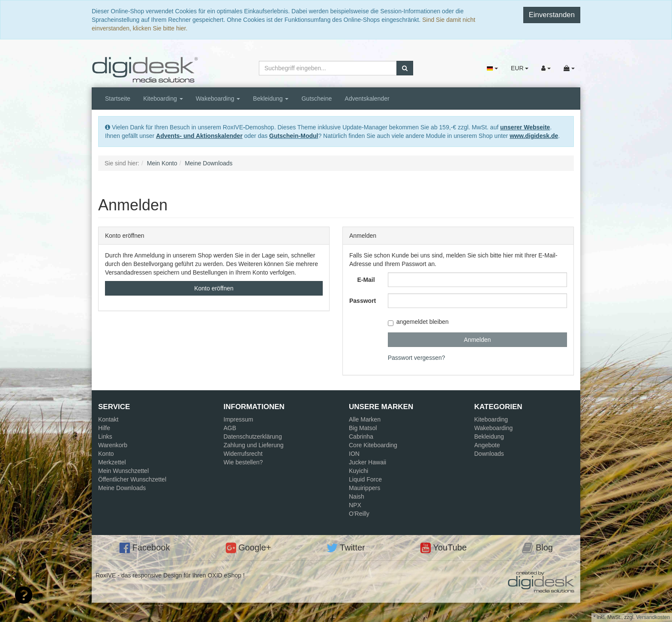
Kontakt (108, 419)
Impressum (238, 419)
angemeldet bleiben (418, 322)
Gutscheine (316, 99)
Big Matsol (363, 428)
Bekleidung (271, 99)
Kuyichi (358, 471)
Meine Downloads (122, 488)
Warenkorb (113, 445)
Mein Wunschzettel (123, 471)
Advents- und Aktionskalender (199, 136)
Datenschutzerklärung (253, 437)
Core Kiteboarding (373, 445)
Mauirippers (364, 488)
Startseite (118, 99)
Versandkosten (653, 617)
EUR (520, 68)
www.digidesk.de (534, 136)
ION (354, 454)
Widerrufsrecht (243, 454)
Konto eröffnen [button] (214, 288)
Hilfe (104, 428)
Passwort (363, 301)
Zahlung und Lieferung (254, 445)
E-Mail (366, 280)
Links (105, 437)
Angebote (487, 445)
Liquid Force (365, 479)
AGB (230, 428)
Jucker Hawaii (367, 462)
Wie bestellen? (243, 462)
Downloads (489, 454)
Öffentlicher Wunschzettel (132, 479)
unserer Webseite (525, 127)
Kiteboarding (163, 99)
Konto (106, 454)
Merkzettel (112, 462)
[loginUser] (477, 280)
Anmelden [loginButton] (477, 340)
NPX (355, 505)
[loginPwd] (477, 301)
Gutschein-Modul (294, 136)
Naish (357, 496)
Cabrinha (361, 437)
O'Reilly (359, 514)
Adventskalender (367, 99)
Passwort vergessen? (417, 358)
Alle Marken (365, 419)
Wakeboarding (218, 99)
